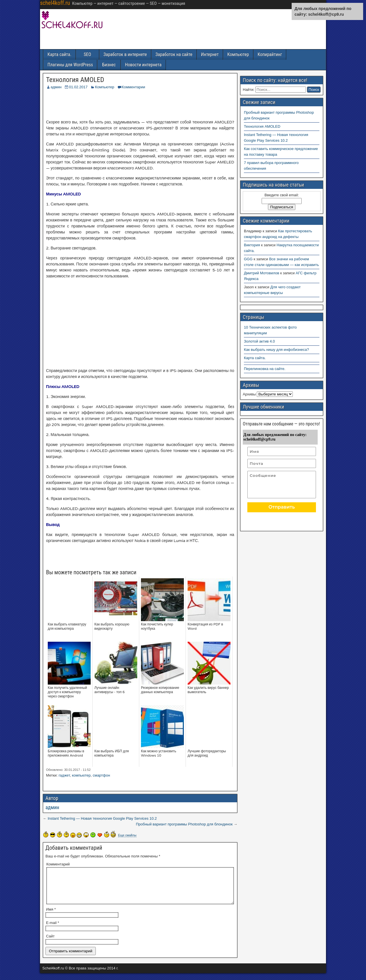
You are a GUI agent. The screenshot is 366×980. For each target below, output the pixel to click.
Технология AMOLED (75, 80)
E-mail (53, 930)
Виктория (252, 245)
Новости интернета (143, 65)
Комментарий (58, 864)
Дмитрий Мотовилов (261, 273)
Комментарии (134, 87)
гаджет (64, 775)
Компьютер (238, 54)
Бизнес (109, 65)
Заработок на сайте (174, 54)
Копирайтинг (270, 54)
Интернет (210, 54)
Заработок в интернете (125, 54)
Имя (51, 916)
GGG (248, 259)
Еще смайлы (127, 835)
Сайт (50, 943)
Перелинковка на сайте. (265, 369)
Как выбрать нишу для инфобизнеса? (277, 350)
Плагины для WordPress (70, 65)
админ (56, 87)
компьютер (81, 775)
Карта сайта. (59, 54)
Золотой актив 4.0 (259, 341)
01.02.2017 (78, 87)
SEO (87, 54)
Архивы (249, 394)
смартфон (101, 775)
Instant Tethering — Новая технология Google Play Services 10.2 (102, 818)
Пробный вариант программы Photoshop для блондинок (184, 824)
